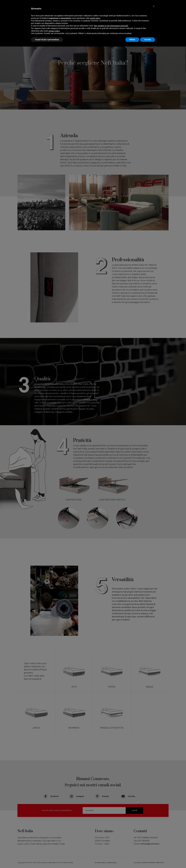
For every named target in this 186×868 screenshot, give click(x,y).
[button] (154, 6)
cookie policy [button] (95, 18)
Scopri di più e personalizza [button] (47, 40)
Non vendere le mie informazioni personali (111, 26)
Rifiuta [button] (132, 40)
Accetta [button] (148, 40)
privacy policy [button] (54, 31)
